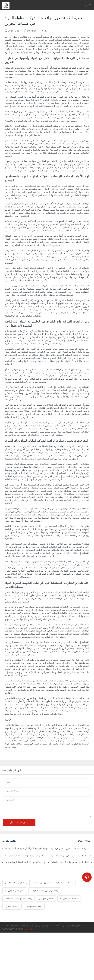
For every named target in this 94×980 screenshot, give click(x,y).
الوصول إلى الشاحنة (42, 883)
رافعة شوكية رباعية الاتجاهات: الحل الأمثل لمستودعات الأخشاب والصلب (71, 862)
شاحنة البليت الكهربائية (69, 899)
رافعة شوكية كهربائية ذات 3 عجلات (19, 899)
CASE (88, 841)
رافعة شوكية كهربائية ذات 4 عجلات (45, 891)
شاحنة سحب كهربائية (65, 883)
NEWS (79, 841)
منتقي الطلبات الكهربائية (15, 891)
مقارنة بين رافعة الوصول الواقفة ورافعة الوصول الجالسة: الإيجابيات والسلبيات (25, 862)
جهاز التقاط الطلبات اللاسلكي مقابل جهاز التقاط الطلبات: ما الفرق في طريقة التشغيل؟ (71, 856)
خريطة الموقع (30, 929)
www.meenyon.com (12, 929)
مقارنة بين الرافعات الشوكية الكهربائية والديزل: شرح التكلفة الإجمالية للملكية (25, 856)
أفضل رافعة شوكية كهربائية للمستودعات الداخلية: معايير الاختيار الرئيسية (71, 849)
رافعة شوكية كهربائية (34, 906)
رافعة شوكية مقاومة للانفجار (16, 883)
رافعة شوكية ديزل (12, 906)
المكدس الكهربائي (46, 899)
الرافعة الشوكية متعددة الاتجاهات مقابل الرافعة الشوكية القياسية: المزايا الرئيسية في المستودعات (26, 848)
